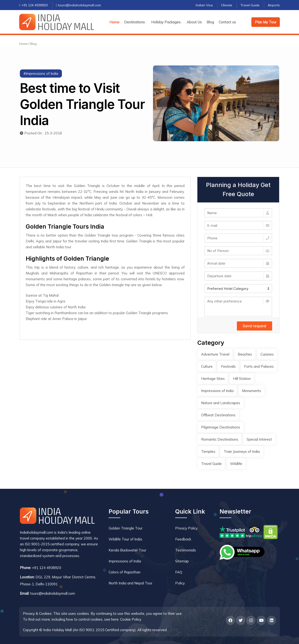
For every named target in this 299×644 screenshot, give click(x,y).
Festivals (228, 366)
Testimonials (186, 550)
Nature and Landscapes (221, 403)
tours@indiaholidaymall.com (78, 5)
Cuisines (267, 354)
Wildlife (236, 464)
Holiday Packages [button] (167, 22)
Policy (180, 583)
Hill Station (242, 379)
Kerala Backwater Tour (127, 550)
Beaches (245, 354)
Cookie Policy (131, 619)
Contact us (227, 22)
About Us (194, 22)
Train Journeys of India (242, 452)
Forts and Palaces (259, 366)
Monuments (252, 391)
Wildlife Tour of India (125, 539)
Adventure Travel (215, 354)
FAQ (179, 572)
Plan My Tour (266, 22)
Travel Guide (250, 5)
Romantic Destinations (220, 439)
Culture (207, 366)
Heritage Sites (213, 379)
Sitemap (182, 561)
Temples (208, 452)
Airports (274, 5)
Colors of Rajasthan (125, 572)
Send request (255, 326)
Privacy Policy (186, 528)
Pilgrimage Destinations (221, 427)
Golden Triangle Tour (126, 528)
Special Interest (259, 439)
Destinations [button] (135, 22)
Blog (210, 22)
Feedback (183, 539)
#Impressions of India (41, 74)
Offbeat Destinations (218, 415)
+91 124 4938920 (33, 5)
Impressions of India (217, 391)
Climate (227, 5)
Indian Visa (204, 5)
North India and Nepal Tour (130, 583)
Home (114, 22)
